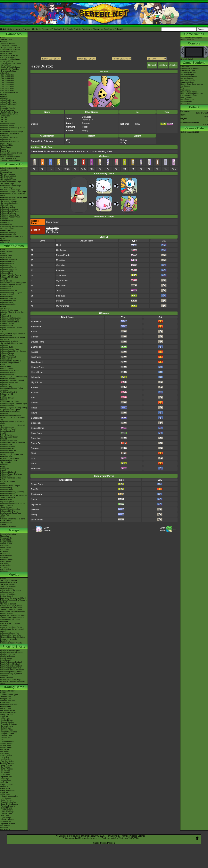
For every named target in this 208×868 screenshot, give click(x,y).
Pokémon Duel (6, 359)
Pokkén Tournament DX (9, 322)
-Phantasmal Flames (8, 712)
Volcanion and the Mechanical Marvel (12, 630)
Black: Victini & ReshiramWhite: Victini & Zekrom (12, 613)
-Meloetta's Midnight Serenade (12, 618)
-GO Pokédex (6, 65)
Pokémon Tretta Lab (8, 373)
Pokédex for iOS (7, 394)
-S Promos (4, 827)
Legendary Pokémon (189, 76)
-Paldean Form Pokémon (10, 161)
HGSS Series (5, 561)
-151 (2, 740)
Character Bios (6, 172)
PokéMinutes (5, 223)
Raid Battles (5, 703)
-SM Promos (5, 771)
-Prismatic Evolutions (8, 724)
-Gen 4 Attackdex (7, 81)
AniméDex (4, 170)
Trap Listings (185, 90)
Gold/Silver (4, 468)
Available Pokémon (188, 72)
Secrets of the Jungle (8, 639)
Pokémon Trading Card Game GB (13, 495)
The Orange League (8, 176)
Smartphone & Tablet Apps (11, 513)
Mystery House (186, 102)
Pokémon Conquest (8, 378)
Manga (14, 530)
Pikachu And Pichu (8, 654)
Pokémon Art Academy (9, 341)
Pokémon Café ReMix (9, 267)
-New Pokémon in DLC (9, 159)
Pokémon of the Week (9, 114)
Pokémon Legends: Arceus (11, 285)
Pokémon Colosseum (9, 441)
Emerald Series (6, 556)
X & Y (2, 332)
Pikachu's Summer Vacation (11, 650)
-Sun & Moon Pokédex (9, 55)
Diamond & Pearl (7, 398)
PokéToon (4, 219)
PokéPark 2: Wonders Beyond (12, 380)
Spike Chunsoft (202, 113)
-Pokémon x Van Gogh (9, 137)
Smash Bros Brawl (7, 431)
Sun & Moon (5, 308)
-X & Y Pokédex (6, 53)
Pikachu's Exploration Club (11, 668)
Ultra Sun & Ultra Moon (9, 310)
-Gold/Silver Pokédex (8, 46)
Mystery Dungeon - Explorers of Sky (13, 418)
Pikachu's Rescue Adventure (11, 652)
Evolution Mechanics (189, 96)
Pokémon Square (187, 100)
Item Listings (185, 86)
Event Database (6, 155)
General (152, 65)
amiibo (3, 517)
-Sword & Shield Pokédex (10, 59)
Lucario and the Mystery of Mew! (13, 598)
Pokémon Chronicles (8, 199)
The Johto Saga (6, 178)
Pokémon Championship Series (12, 128)
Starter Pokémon (187, 74)
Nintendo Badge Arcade (9, 363)
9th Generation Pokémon (10, 157)
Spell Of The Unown (8, 586)
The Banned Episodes (9, 203)
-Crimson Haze (6, 814)
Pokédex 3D (5, 384)
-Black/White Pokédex (9, 51)
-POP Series (5, 775)
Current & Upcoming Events (11, 153)
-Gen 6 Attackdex (7, 85)
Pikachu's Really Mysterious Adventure (11, 675)
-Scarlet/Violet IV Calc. (9, 112)
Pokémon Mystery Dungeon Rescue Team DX (11, 294)
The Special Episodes (9, 201)
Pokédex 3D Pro (7, 386)
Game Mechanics (7, 110)
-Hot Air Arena (6, 798)
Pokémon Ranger (7, 453)
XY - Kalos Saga (7, 188)
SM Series (4, 571)
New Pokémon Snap (8, 300)
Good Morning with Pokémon (12, 227)
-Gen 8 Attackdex (7, 89)
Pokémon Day (6, 139)
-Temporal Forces (7, 734)
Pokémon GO (6, 265)
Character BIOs (6, 538)
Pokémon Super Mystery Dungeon (14, 351)
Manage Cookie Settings (134, 836)
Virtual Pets (5, 515)
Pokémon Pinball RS (8, 451)
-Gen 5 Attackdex (7, 83)
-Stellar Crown (6, 728)
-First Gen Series (7, 761)
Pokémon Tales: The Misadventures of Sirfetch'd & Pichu (12, 236)
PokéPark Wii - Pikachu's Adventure (10, 413)
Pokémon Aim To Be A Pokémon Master (13, 194)
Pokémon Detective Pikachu (11, 643)
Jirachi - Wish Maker (8, 594)
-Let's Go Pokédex (7, 57)
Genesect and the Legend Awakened (10, 620)
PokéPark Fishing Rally (9, 460)
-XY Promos (5, 773)
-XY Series (4, 751)
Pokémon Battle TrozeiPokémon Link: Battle (13, 338)
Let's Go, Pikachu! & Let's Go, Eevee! (12, 313)
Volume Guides (6, 544)
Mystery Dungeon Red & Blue (12, 454)
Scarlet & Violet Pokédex (78, 29)
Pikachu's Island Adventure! (11, 666)
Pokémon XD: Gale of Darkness (13, 443)
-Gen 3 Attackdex (7, 79)
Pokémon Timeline (7, 124)
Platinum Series (6, 559)
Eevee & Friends (7, 678)
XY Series (4, 567)
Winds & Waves (6, 252)
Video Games (14, 246)
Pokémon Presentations (10, 141)
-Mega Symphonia (7, 790)
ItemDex (4, 94)
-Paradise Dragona (8, 806)
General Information (8, 534)
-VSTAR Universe (7, 820)
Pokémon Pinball (7, 490)
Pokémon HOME (7, 287)
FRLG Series (5, 554)
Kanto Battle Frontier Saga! (11, 182)
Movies (14, 575)
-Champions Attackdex (9, 92)
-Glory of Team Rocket (9, 796)
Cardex (3, 106)
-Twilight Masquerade (9, 732)
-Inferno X (4, 786)
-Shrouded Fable (7, 730)
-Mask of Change (7, 812)
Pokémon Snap (6, 488)
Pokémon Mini (6, 476)
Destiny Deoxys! (7, 596)
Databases (14, 34)
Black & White (6, 367)
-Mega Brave (5, 788)
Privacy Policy (113, 836)
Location (163, 65)
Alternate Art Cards (8, 701)
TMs (182, 88)
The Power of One (7, 584)
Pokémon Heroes (7, 592)
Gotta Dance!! (6, 660)
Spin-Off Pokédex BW (9, 104)
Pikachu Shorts (14, 647)
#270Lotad (163, 529)
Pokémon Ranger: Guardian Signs (14, 404)
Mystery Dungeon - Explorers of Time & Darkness (13, 426)
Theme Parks (5, 147)
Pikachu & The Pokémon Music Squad (12, 683)
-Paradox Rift (5, 738)
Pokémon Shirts (6, 145)
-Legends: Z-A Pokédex (9, 69)
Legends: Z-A (5, 257)
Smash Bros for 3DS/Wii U (11, 361)
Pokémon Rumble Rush (9, 320)
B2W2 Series (5, 565)
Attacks (173, 65)
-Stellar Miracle (6, 808)
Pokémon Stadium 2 (8, 472)
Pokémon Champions (9, 259)
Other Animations (7, 229)
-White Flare (5, 718)
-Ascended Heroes (8, 710)
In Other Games (6, 505)
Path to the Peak (7, 221)
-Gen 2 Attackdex (7, 77)
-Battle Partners (6, 800)
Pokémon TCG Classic (9, 705)
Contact (36, 29)
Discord (46, 29)
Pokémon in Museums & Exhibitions (10, 134)
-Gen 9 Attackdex (7, 91)
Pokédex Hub (58, 29)
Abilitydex (4, 98)
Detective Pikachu (7, 324)
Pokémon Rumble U (8, 375)
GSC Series (5, 550)
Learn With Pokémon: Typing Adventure (11, 389)
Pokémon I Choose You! (10, 633)
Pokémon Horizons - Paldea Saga (13, 197)
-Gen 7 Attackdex (7, 87)
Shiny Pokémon (6, 205)
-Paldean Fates (6, 736)
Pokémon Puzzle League (10, 486)
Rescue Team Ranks (189, 92)
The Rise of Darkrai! (8, 604)
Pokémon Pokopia (7, 261)
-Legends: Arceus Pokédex (11, 63)
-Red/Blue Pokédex (8, 44)
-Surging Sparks (7, 726)
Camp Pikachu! (6, 658)
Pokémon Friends (7, 263)
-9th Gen (4, 118)
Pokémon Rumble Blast (9, 382)
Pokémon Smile (6, 296)
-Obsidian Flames (7, 742)
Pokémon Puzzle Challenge (11, 474)
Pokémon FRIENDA (8, 527)
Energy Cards (6, 699)
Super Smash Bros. (8, 497)
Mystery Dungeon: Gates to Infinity (14, 376)
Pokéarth (119, 29)
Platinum (4, 400)
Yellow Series (5, 548)
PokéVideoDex (6, 225)
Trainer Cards (6, 697)
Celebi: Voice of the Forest (11, 590)
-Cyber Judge (5, 818)
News (2, 38)
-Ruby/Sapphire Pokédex (10, 48)
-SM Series (5, 749)
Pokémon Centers (7, 126)
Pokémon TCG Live (8, 304)
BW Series (4, 563)
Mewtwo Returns (7, 588)
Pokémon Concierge (8, 233)
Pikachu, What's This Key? (11, 680)
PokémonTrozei (6, 456)
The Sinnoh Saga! (7, 184)
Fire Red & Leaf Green (9, 437)
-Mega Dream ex (7, 785)
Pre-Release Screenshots (191, 68)
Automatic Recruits (188, 80)
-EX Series (4, 757)
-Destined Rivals (7, 720)
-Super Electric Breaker (9, 804)
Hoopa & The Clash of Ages (11, 627)
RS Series (4, 552)
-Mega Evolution (7, 714)
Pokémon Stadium (7, 493)
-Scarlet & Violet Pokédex (10, 67)
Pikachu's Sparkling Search (11, 672)
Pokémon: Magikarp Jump (10, 318)
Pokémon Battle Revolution (11, 415)
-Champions (5, 116)
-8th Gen (4, 120)
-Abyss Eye (5, 779)
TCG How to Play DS (8, 392)
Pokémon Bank (6, 335)
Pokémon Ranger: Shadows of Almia (12, 422)
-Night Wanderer (7, 810)
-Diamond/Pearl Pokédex (10, 50)
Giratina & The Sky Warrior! (11, 606)
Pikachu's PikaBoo (7, 656)
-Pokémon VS (6, 822)
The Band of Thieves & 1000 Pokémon (11, 344)
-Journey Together (7, 722)
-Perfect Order (6, 708)
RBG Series (5, 546)
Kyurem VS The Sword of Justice (13, 616)
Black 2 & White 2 (7, 369)
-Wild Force (5, 816)
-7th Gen (4, 122)
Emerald (4, 439)
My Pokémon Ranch (8, 429)
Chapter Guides (6, 542)
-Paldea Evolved (7, 744)
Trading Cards (14, 687)
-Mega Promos (6, 765)
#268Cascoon (47, 529)
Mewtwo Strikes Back (9, 582)
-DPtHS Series (6, 755)
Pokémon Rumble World (10, 349)
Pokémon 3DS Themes (9, 511)
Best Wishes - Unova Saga (11, 186)
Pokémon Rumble (7, 406)
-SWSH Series (6, 747)
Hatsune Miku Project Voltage (12, 131)
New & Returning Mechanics (192, 94)
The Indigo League (8, 174)
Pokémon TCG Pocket (9, 277)
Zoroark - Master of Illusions (11, 610)
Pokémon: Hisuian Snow (10, 215)
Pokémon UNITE (7, 271)
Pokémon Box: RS (7, 449)
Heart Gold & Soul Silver (10, 402)
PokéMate (4, 464)
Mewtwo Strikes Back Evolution (12, 637)
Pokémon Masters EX (9, 269)
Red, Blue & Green (8, 482)
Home (17, 29)
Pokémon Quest (7, 326)
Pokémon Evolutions (8, 213)
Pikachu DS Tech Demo (9, 458)
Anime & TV (14, 164)
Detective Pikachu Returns (11, 275)
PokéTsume (5, 242)
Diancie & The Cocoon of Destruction (10, 624)
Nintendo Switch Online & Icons (12, 519)
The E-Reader (6, 462)
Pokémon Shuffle (7, 347)
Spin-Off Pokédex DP (8, 102)
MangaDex (4, 536)
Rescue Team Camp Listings (192, 84)
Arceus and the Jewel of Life (11, 608)
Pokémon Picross (7, 353)
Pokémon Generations (9, 209)
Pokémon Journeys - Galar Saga (13, 192)
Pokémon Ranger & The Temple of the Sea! (14, 601)
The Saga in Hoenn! (8, 180)
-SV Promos (5, 767)
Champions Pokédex (103, 29)
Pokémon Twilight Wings (10, 211)
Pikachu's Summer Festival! (11, 662)
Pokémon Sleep (6, 273)
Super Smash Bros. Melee (10, 478)
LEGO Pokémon (7, 143)
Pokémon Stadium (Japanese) (12, 492)
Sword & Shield (6, 281)
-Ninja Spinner (6, 781)
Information (185, 67)
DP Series (4, 557)
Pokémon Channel (7, 447)
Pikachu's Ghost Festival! (10, 664)
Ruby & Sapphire (7, 435)
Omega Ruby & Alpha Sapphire (12, 334)
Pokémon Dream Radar (9, 371)
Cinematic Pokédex (8, 108)
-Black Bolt (4, 716)
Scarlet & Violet (6, 256)
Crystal (3, 470)
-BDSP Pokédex (7, 61)
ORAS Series (5, 569)
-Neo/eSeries (5, 759)
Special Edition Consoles (10, 509)
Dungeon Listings (187, 82)
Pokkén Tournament (8, 357)
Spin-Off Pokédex (7, 100)
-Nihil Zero (4, 783)
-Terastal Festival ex (8, 802)
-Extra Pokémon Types (9, 695)
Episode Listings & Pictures (11, 168)
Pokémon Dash (6, 445)
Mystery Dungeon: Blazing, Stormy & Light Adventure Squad (14, 409)
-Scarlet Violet (6, 746)
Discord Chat (5, 151)
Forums (26, 29)
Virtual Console (6, 507)
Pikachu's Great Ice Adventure (12, 670)
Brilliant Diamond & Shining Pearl (13, 283)
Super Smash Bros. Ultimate (11, 328)
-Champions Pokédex (9, 71)
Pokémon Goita (6, 523)
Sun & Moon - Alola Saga (10, 190)
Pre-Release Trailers (188, 70)
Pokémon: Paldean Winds (10, 217)
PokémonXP (5, 130)
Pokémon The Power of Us (11, 635)
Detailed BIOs (6, 540)
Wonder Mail (185, 104)
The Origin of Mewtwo (9, 580)
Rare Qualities (186, 98)
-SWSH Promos (6, 769)
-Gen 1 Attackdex (7, 75)
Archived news (6, 40)
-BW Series (5, 753)
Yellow (3, 484)
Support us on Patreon (104, 843)
